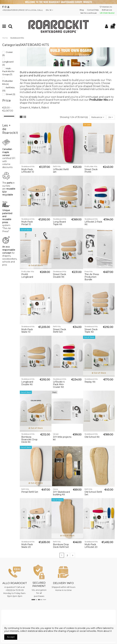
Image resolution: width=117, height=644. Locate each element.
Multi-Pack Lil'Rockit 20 (91, 546)
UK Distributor (107, 13)
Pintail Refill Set (30, 492)
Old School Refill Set (93, 493)
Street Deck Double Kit (59, 276)
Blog (82, 10)
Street (10, 94)
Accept (11, 637)
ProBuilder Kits (98, 100)
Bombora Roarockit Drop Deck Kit (29, 440)
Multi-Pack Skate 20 (27, 546)
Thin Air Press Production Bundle (92, 277)
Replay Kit (90, 382)
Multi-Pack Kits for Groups (8, 71)
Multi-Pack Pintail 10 (27, 223)
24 (111, 117)
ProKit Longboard (27, 276)
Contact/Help (93, 10)
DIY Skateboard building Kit (61, 493)
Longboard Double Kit (27, 383)
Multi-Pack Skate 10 (27, 331)
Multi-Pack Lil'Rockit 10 (28, 171)
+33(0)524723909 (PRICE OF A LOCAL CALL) (22, 10)
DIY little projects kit (62, 438)
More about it (104, 631)
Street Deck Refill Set (59, 331)
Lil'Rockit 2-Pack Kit (93, 223)
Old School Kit (92, 437)
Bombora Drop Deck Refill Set (61, 546)
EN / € (50, 10)
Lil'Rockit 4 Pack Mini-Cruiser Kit (59, 385)
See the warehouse (89, 13)
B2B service (107, 10)
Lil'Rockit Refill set (61, 171)
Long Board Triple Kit (59, 223)
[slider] (3, 116)
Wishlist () (106, 7)
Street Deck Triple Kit (91, 331)
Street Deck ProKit (91, 171)
